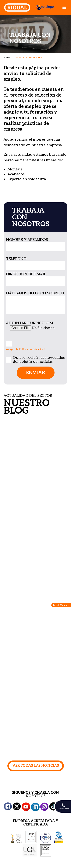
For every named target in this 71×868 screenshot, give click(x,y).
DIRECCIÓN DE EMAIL (26, 274)
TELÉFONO (16, 259)
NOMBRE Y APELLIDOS (27, 240)
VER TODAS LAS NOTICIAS (36, 766)
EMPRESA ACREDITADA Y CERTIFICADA (35, 823)
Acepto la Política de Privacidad (26, 349)
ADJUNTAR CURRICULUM (30, 323)
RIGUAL (8, 58)
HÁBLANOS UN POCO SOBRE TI (35, 293)
